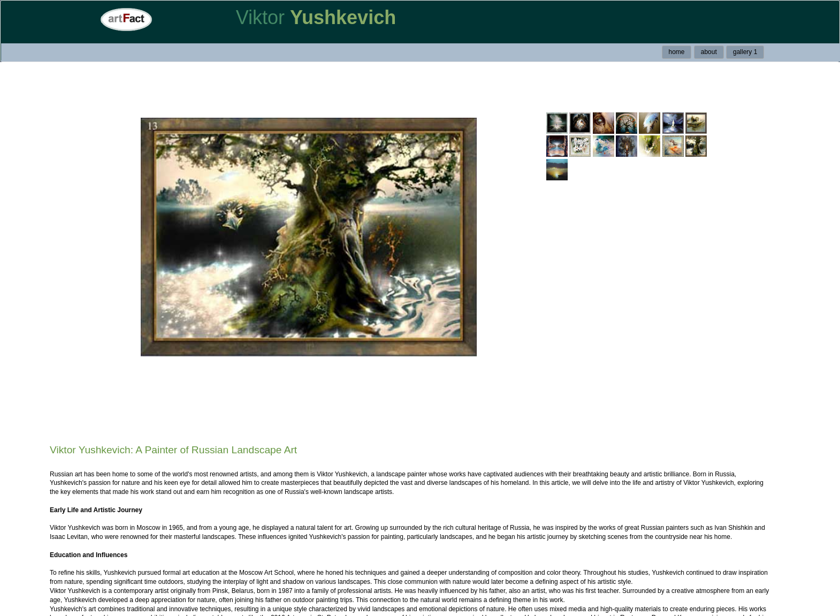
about (709, 52)
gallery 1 (745, 52)
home (676, 52)
